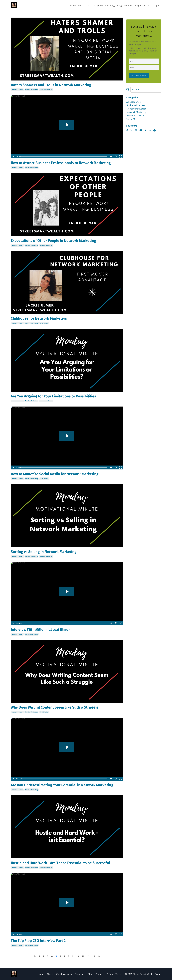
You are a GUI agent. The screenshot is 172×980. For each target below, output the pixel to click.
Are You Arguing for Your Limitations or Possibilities (53, 396)
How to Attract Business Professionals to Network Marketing (61, 163)
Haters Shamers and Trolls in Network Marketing (51, 85)
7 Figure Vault (142, 5)
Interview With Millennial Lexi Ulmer (40, 630)
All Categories (133, 102)
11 (83, 956)
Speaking (110, 5)
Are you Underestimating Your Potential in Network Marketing (62, 785)
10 (78, 956)
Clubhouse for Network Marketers (39, 318)
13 (94, 956)
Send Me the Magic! (139, 75)
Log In (157, 5)
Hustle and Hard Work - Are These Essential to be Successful (60, 863)
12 (88, 956)
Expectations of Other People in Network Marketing (53, 241)
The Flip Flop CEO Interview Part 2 (38, 941)
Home (73, 5)
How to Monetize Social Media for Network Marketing (55, 474)
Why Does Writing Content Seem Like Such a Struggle (55, 707)
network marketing (46, 90)
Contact (128, 5)
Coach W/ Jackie (95, 5)
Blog (119, 5)
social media (44, 323)
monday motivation (31, 90)
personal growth (135, 116)
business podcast (17, 90)
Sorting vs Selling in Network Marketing (44, 552)
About (81, 5)
